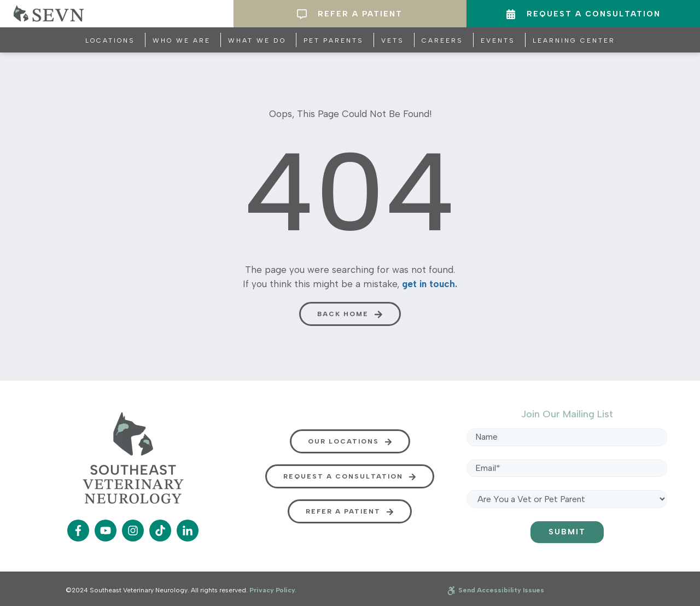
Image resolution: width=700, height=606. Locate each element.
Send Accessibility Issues (496, 590)
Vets (393, 40)
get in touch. (430, 284)
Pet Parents (334, 40)
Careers (442, 40)
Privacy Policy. (273, 590)
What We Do (257, 40)
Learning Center (574, 40)
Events (498, 40)
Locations (110, 40)
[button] (350, 314)
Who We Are (182, 40)
